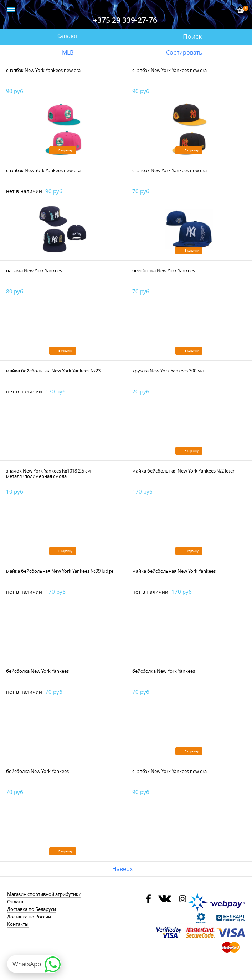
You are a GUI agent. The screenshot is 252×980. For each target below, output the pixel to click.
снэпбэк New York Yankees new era (43, 70)
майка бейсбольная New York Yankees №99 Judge (60, 571)
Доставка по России (29, 917)
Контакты (18, 924)
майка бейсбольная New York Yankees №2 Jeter (184, 471)
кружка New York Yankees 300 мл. (168, 371)
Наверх (122, 869)
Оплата (15, 902)
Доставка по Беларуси (32, 909)
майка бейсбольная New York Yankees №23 (53, 371)
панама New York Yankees (34, 270)
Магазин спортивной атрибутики (44, 894)
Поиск (192, 36)
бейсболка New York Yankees (164, 270)
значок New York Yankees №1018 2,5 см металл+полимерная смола (48, 473)
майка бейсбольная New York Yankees (174, 571)
